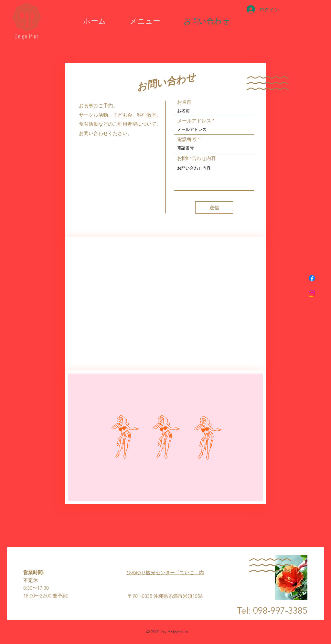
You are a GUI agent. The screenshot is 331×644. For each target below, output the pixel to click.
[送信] (214, 207)
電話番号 (187, 139)
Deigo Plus (27, 36)
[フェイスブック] (312, 278)
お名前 (184, 102)
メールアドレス (194, 121)
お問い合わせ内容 (197, 158)
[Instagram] (312, 294)
